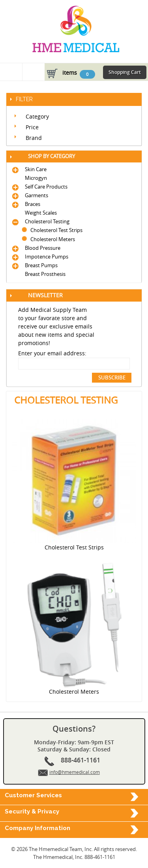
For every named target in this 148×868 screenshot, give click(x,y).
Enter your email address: (52, 353)
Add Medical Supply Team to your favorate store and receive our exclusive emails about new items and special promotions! (56, 326)
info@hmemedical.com (75, 772)
